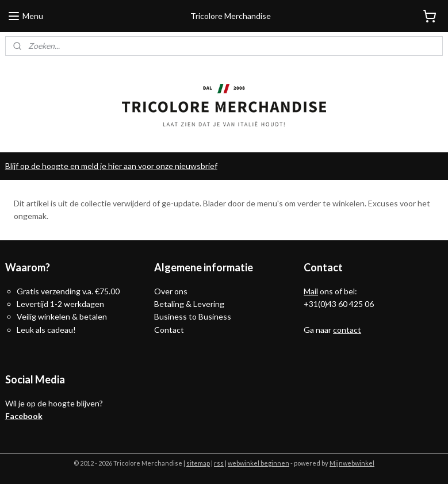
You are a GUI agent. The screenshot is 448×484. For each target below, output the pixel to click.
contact (347, 330)
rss (219, 463)
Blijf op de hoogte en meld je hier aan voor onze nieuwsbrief (111, 166)
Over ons (171, 291)
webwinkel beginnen (259, 463)
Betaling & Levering (189, 304)
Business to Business (193, 316)
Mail (311, 291)
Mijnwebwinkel (352, 463)
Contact (169, 330)
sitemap (198, 463)
